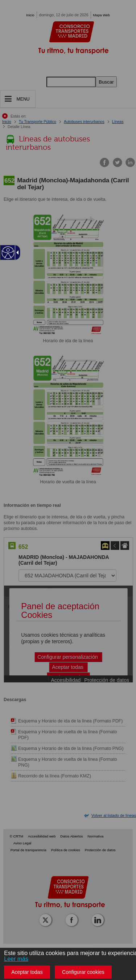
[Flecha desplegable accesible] (16, 253)
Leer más (16, 959)
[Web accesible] (8, 253)
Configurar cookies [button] (83, 972)
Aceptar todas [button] (27, 972)
